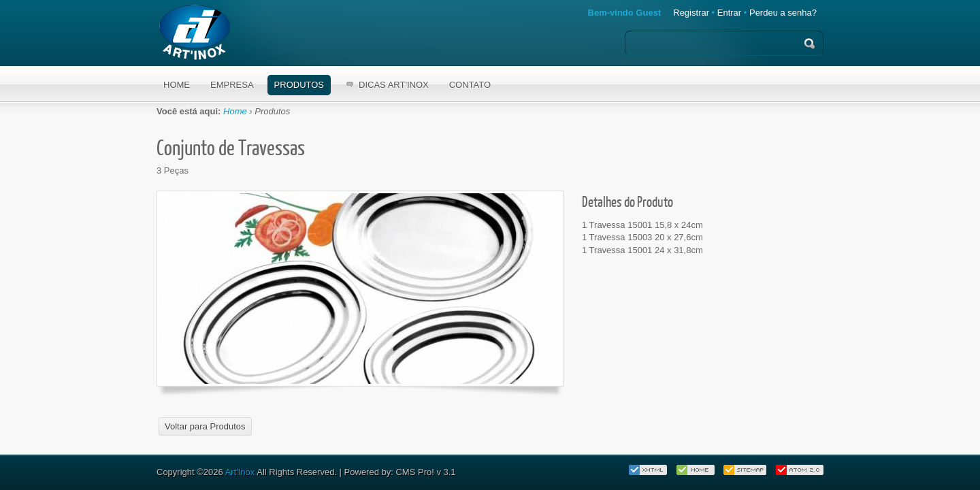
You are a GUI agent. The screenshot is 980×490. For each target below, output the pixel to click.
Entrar (729, 13)
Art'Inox (240, 472)
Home (235, 111)
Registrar (691, 13)
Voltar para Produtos (205, 426)
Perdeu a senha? (783, 13)
